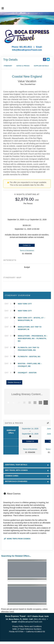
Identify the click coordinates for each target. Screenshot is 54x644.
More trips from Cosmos (17, 539)
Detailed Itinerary (14, 382)
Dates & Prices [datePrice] (23, 66)
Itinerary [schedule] (8, 66)
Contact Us (27, 245)
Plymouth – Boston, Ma (29, 357)
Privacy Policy (18, 626)
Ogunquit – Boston (27, 373)
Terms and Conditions (33, 626)
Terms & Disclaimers (27, 251)
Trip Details (10, 60)
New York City (25, 304)
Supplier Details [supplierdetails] (41, 66)
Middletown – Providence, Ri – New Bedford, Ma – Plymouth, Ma (33, 338)
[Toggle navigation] (3, 9)
